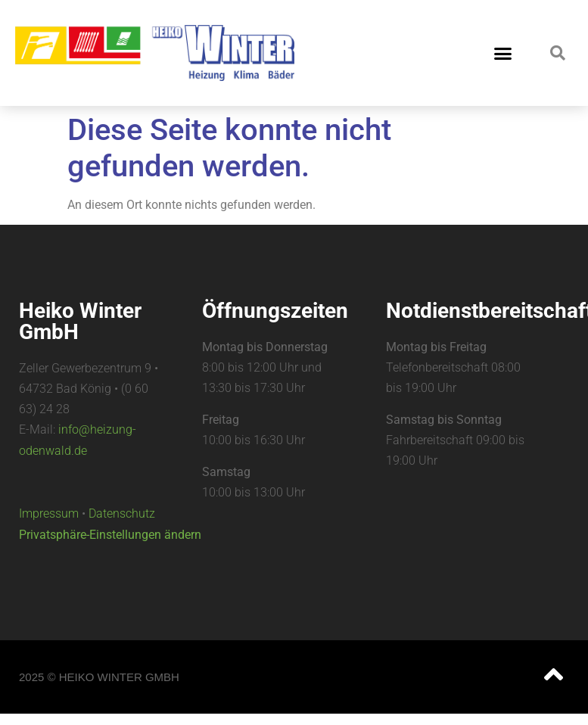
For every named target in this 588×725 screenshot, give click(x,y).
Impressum (49, 513)
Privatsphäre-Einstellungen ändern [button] (110, 535)
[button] (503, 53)
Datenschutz (122, 513)
